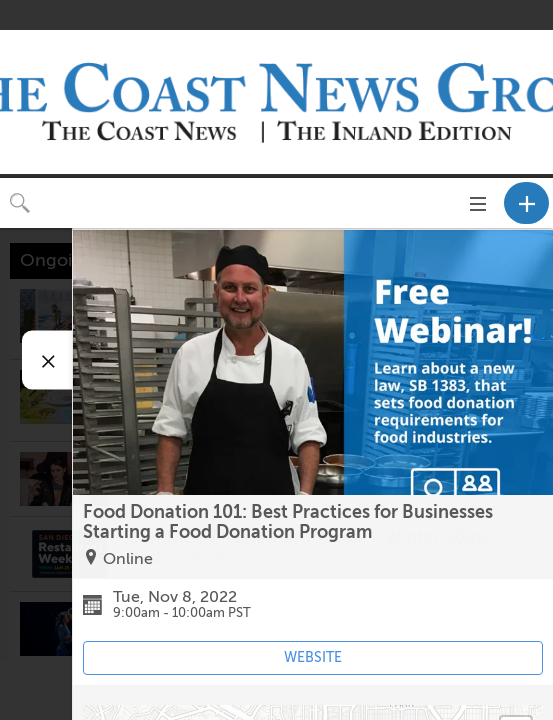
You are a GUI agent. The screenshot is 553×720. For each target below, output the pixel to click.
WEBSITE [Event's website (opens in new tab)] (313, 657)
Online (128, 559)
